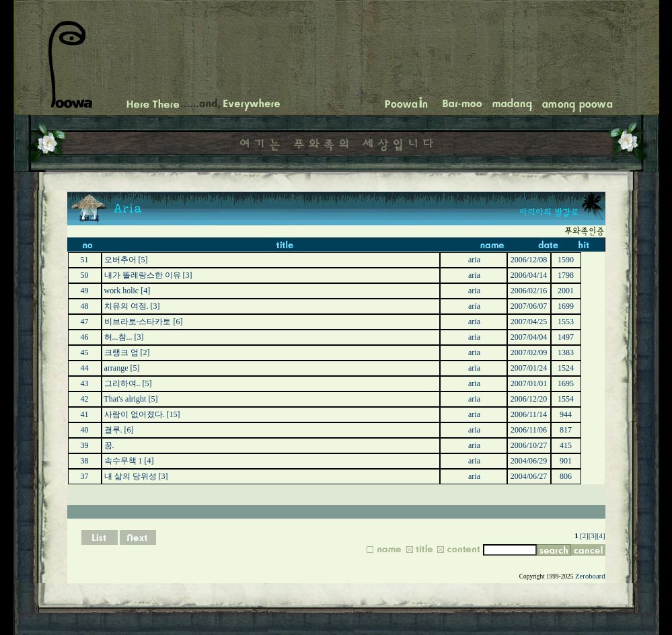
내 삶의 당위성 (130, 476)
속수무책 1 (123, 461)
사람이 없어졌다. (135, 414)
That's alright (125, 399)
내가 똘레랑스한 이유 (143, 275)
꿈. (109, 445)
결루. (113, 430)
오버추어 (120, 260)
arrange (116, 368)
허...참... (118, 337)
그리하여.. (122, 383)
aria (474, 260)
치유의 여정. (126, 306)
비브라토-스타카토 (138, 322)
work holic (122, 291)
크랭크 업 (121, 352)
